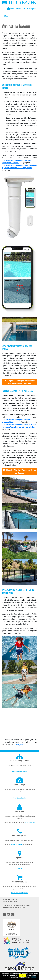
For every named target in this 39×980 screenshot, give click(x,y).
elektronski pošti (30, 822)
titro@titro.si (20, 745)
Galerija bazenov (14, 9)
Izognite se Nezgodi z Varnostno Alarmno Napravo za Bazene (19, 382)
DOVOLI (23, 976)
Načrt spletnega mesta (20, 772)
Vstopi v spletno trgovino (19, 893)
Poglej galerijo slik (20, 798)
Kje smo (20, 869)
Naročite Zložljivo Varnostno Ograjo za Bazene (20, 471)
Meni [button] (5, 16)
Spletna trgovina (30, 9)
